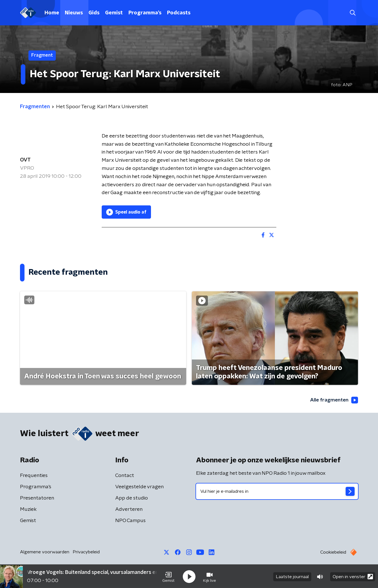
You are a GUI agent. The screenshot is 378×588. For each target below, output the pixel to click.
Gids (94, 13)
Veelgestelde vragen (139, 487)
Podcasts (179, 13)
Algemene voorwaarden (45, 552)
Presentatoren (37, 498)
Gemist (114, 13)
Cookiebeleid (333, 553)
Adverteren (129, 510)
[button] (168, 576)
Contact (125, 476)
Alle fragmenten (333, 400)
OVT (25, 160)
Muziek (28, 510)
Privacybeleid (86, 552)
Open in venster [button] (353, 576)
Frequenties (34, 476)
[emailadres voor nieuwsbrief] (277, 492)
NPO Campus (130, 521)
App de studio (132, 498)
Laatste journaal (292, 576)
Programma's (145, 13)
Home (52, 13)
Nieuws (74, 13)
